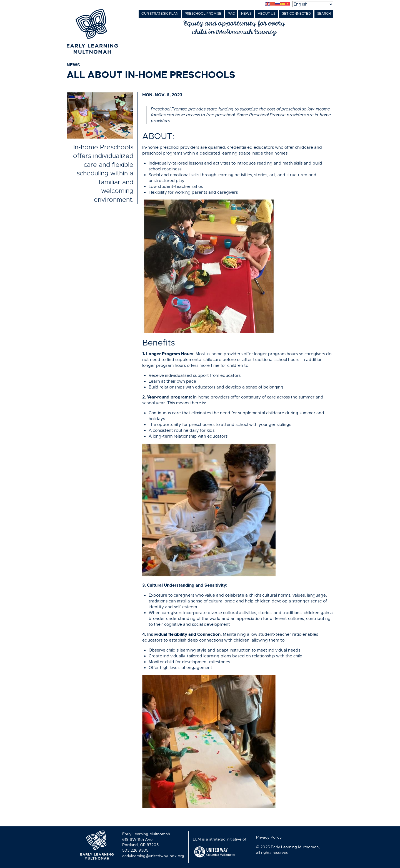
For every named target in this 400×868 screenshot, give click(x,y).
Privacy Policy (269, 837)
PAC (231, 14)
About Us (267, 14)
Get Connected (296, 14)
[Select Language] (313, 4)
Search (324, 14)
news (73, 65)
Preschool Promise (203, 14)
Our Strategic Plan (160, 14)
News (246, 14)
